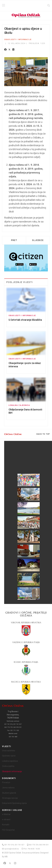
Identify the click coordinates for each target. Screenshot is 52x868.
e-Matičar (6, 814)
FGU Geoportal (8, 830)
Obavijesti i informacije (18, 40)
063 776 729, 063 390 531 (39, 845)
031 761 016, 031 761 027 (14, 845)
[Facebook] (5, 863)
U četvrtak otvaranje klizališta (25, 320)
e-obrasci (6, 819)
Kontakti (6, 825)
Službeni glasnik (9, 793)
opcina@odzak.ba (12, 849)
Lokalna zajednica (19, 405)
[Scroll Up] (43, 434)
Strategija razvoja (10, 798)
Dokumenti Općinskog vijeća (14, 803)
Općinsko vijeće (9, 756)
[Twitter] (10, 863)
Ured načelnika (9, 751)
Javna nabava (8, 788)
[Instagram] (15, 863)
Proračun (6, 782)
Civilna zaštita (8, 766)
